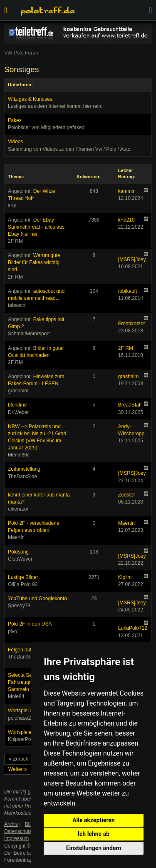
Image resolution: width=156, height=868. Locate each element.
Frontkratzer (132, 324)
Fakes (15, 120)
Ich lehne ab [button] (94, 834)
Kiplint (125, 577)
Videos (15, 142)
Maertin (126, 523)
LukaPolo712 (133, 628)
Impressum (16, 838)
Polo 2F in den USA (30, 624)
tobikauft (128, 291)
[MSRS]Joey (132, 259)
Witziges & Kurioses (30, 99)
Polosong (18, 552)
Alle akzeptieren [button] (94, 820)
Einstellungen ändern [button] (94, 848)
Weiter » (17, 769)
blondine (17, 405)
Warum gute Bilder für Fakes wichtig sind (34, 262)
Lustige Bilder (23, 577)
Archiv (11, 824)
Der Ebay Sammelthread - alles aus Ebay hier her (36, 227)
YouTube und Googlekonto (37, 599)
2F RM (126, 348)
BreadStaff (130, 405)
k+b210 (126, 220)
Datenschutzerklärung (28, 831)
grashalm (128, 377)
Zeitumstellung (24, 469)
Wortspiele (20, 732)
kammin (127, 191)
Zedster (127, 495)
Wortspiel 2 (20, 711)
